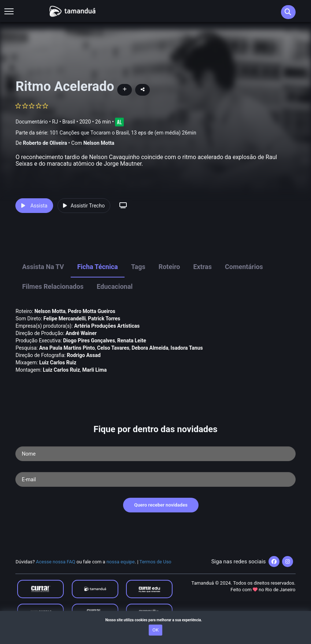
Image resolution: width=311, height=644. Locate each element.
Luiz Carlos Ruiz (58, 363)
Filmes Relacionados (53, 286)
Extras (202, 267)
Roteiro (169, 267)
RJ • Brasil (64, 121)
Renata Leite (132, 341)
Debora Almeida (150, 348)
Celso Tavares (113, 348)
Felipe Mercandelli (64, 319)
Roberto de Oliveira (45, 143)
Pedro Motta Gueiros (92, 311)
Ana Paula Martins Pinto (67, 348)
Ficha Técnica (98, 267)
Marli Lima (95, 370)
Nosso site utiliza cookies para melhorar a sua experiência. (155, 620)
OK (155, 630)
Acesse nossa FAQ (56, 562)
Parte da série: (106, 133)
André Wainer (81, 333)
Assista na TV (43, 267)
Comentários (244, 267)
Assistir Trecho (84, 206)
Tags (138, 267)
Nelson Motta (99, 143)
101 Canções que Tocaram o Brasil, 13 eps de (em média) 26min (123, 133)
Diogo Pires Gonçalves (89, 341)
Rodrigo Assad (84, 355)
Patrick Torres (104, 319)
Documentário (32, 121)
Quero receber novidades (161, 505)
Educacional (115, 286)
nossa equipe (121, 562)
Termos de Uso (155, 562)
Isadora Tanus (187, 348)
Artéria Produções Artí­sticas (107, 326)
